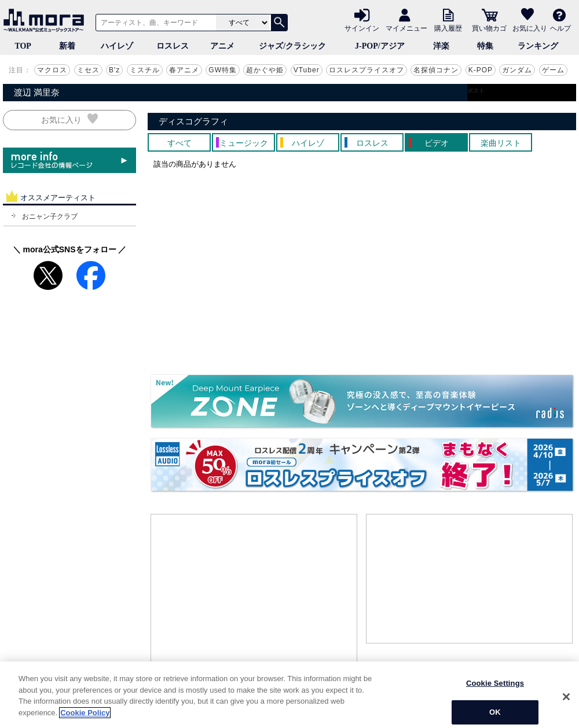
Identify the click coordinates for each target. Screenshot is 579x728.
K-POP (481, 70)
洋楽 (441, 46)
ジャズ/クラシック (292, 46)
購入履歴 (448, 28)
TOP (23, 46)
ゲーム (553, 70)
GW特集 (223, 70)
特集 (485, 46)
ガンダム (517, 70)
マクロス (52, 70)
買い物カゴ (489, 28)
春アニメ (184, 70)
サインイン (362, 28)
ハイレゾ (117, 46)
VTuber (307, 70)
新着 (67, 46)
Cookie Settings (495, 706)
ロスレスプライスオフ (367, 70)
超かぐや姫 (265, 70)
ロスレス (173, 46)
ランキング (538, 46)
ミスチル (145, 70)
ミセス (88, 70)
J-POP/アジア (380, 46)
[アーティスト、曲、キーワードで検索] (154, 23)
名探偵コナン (436, 70)
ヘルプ (560, 28)
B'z (114, 70)
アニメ (222, 46)
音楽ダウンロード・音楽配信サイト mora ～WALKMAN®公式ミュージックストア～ (46, 20)
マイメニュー (406, 28)
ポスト (476, 91)
